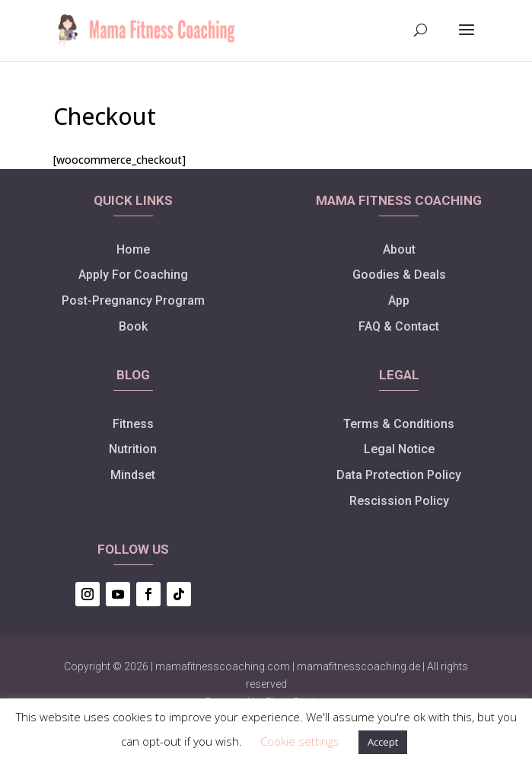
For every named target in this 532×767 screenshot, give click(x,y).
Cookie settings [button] (300, 741)
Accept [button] (383, 742)
